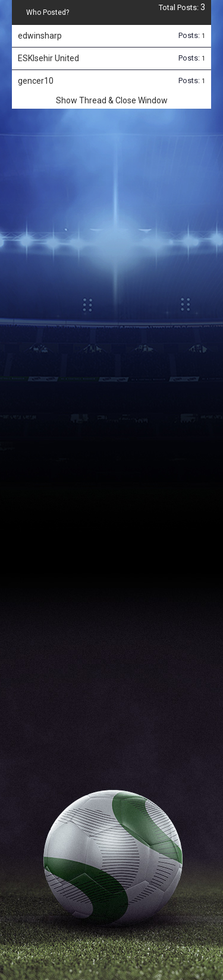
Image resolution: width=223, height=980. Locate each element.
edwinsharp (40, 36)
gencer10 (36, 81)
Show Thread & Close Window (112, 100)
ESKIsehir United (48, 58)
